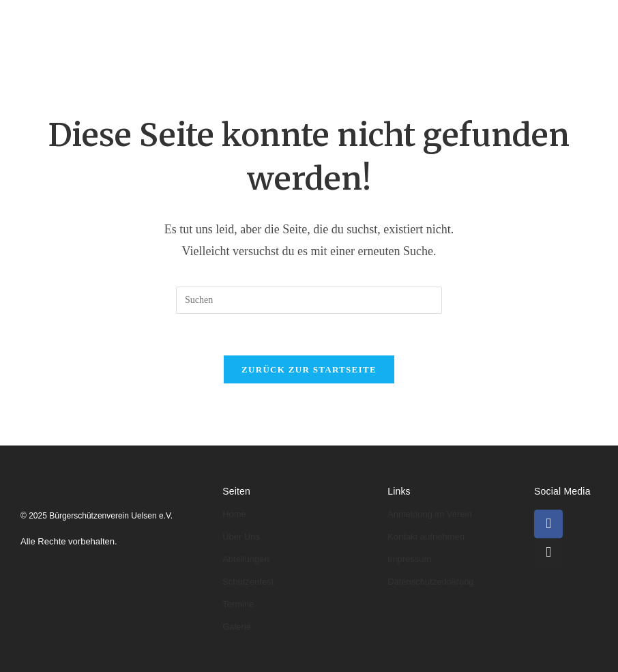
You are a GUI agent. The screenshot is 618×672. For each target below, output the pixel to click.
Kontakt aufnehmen (426, 537)
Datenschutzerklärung (430, 582)
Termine (167, 58)
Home (154, 19)
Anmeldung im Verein (430, 514)
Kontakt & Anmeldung (328, 58)
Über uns (217, 19)
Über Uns (241, 537)
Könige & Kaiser (394, 19)
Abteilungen (297, 19)
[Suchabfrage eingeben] (309, 300)
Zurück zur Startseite (309, 369)
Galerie (229, 58)
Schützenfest (248, 582)
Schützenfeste (494, 19)
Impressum (409, 559)
